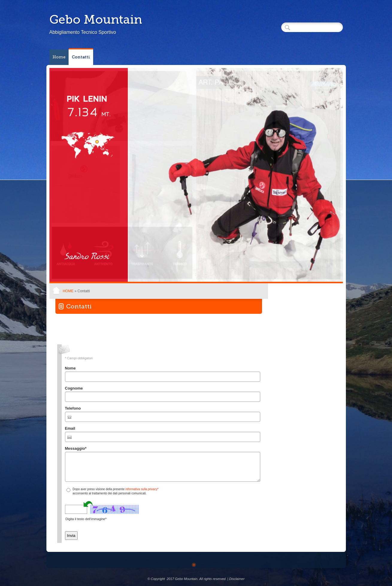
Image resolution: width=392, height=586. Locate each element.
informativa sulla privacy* (142, 489)
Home (59, 57)
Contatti (81, 57)
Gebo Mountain (96, 19)
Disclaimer (237, 579)
